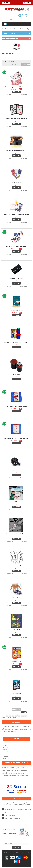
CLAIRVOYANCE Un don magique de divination (16, 342)
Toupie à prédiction (16, 470)
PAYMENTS (5, 756)
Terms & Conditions (7, 754)
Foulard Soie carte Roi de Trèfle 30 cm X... (16, 406)
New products (6, 743)
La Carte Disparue (16, 183)
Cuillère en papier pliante (16, 278)
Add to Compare (24, 95)
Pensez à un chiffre (16, 566)
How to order (6, 758)
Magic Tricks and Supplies (12, 29)
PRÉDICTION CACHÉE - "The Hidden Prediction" (16, 215)
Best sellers (6, 745)
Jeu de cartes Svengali (16, 310)
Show (4, 64)
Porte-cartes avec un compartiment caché (16, 119)
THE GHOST (16, 598)
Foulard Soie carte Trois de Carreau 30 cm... (16, 438)
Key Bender (16, 630)
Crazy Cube (16, 374)
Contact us (5, 747)
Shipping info (6, 750)
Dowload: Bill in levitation (16, 502)
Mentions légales (7, 752)
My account (6, 3)
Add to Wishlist (10, 95)
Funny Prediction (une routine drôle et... (16, 247)
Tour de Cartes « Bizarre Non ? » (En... (16, 534)
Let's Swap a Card (16, 662)
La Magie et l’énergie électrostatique (16, 151)
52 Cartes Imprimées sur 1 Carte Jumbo (16, 87)
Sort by (4, 62)
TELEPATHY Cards (16, 694)
